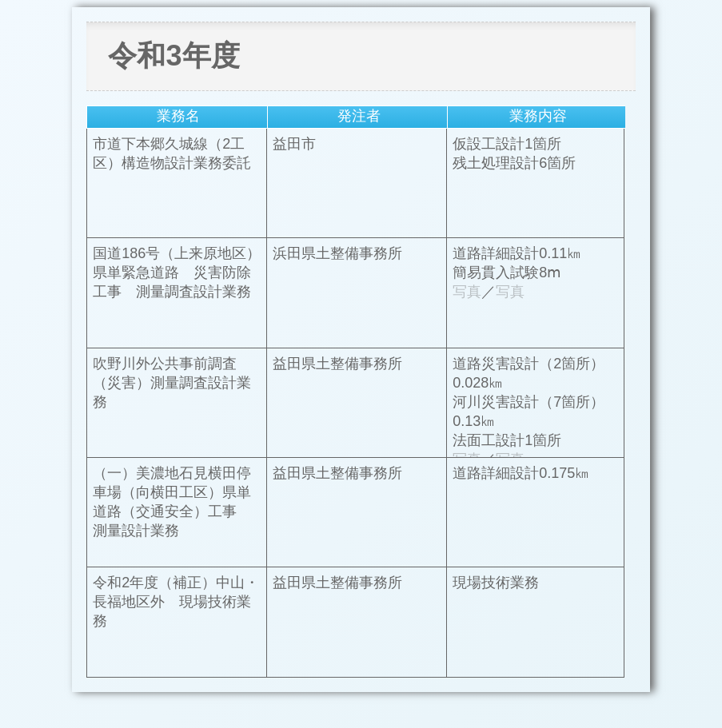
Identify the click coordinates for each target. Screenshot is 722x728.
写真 (467, 292)
